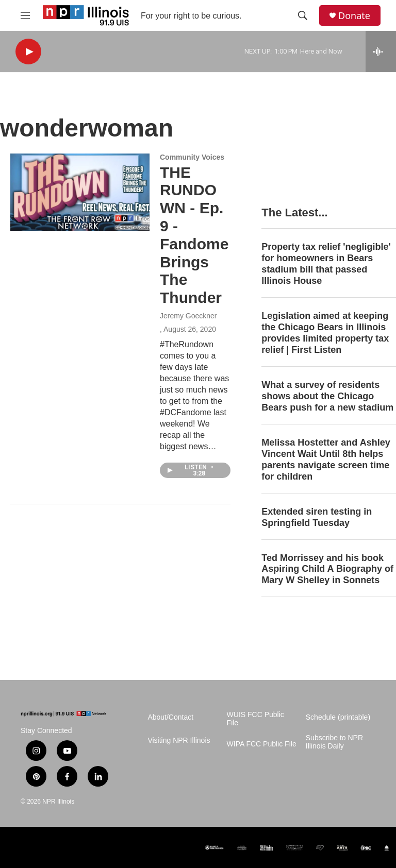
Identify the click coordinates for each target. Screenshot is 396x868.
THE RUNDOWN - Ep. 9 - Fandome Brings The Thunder (194, 235)
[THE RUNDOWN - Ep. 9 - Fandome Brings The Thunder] (80, 192)
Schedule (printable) (338, 717)
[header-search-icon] (303, 15)
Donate (354, 16)
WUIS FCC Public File (255, 719)
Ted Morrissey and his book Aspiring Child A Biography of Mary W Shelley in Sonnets (327, 569)
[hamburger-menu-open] (25, 15)
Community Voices (192, 157)
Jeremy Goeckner (188, 316)
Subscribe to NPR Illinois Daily (334, 742)
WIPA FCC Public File (262, 744)
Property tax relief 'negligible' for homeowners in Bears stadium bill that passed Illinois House (326, 264)
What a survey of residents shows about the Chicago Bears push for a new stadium (327, 396)
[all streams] (381, 52)
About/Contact (170, 717)
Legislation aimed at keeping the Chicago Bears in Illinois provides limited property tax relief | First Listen (325, 333)
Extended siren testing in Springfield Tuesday (317, 517)
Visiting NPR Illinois (179, 741)
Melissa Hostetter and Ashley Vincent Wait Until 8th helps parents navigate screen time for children (326, 459)
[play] (28, 52)
